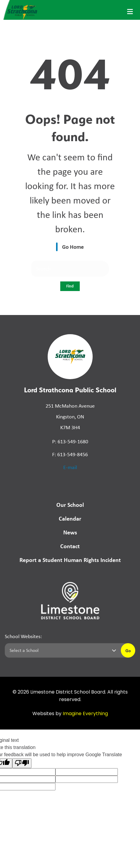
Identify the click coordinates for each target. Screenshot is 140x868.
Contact (70, 546)
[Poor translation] (22, 763)
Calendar (70, 518)
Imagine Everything (85, 714)
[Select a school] (62, 650)
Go (128, 650)
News (70, 532)
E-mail (70, 467)
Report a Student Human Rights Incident (70, 560)
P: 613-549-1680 (70, 441)
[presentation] (130, 12)
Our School (70, 505)
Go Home (73, 247)
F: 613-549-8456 (70, 454)
